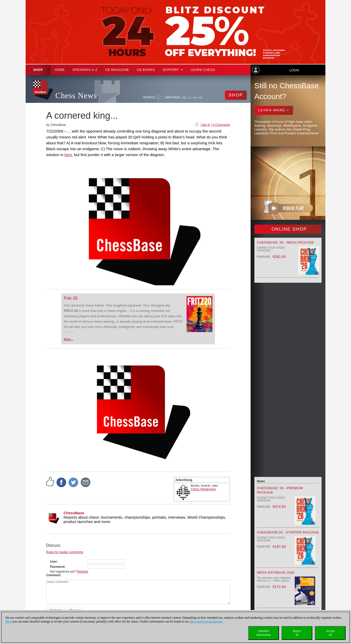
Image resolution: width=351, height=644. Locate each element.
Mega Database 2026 (276, 572)
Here (8, 621)
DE (184, 97)
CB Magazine (117, 70)
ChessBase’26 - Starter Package (288, 532)
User (53, 562)
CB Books (146, 70)
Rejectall (297, 633)
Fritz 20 (71, 298)
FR (200, 97)
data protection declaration (206, 621)
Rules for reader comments (65, 552)
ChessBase (74, 513)
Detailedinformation (264, 633)
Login (294, 70)
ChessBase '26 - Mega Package (286, 242)
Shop (38, 70)
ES (195, 97)
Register (83, 572)
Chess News (76, 96)
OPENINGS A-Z (85, 70)
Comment (53, 575)
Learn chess (203, 70)
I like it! (205, 125)
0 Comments (221, 125)
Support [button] (173, 70)
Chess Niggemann (204, 489)
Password (57, 567)
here (68, 155)
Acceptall (330, 633)
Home (60, 70)
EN (190, 97)
